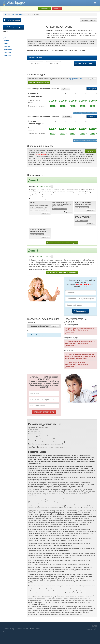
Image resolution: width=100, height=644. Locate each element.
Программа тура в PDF (88, 20)
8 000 (52, 101)
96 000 (93, 134)
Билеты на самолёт (22, 629)
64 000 (83, 106)
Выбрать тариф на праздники (39, 83)
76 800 (83, 134)
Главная (7, 15)
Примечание (7, 56)
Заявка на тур (57, 9)
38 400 (62, 134)
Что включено (8, 53)
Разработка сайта (91, 629)
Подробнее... (92, 79)
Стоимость (7, 41)
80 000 (93, 106)
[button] (52, 186)
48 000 (73, 106)
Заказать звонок (45, 9)
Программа (7, 47)
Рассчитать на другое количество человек (85, 113)
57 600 (73, 134)
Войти (5, 632)
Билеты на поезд (8, 629)
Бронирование (8, 50)
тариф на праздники (75, 79)
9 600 (52, 128)
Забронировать (92, 89)
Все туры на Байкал (18, 15)
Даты (5, 38)
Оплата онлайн (35, 629)
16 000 (53, 106)
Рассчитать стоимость (85, 64)
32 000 (62, 106)
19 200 (53, 134)
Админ (95, 626)
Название (6, 35)
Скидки (6, 44)
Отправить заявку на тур (44, 412)
